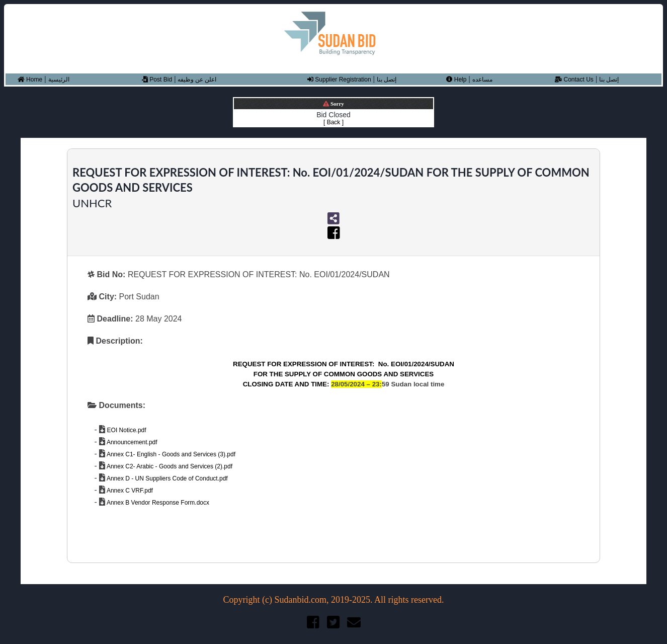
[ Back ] (333, 122)
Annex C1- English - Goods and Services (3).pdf (170, 454)
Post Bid (157, 79)
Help (456, 79)
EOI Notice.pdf (126, 430)
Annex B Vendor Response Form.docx (157, 503)
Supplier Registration (339, 79)
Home (30, 79)
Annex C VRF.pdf (129, 491)
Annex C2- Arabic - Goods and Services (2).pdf (169, 466)
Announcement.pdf (131, 442)
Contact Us (574, 79)
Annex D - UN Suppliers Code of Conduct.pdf (166, 478)
